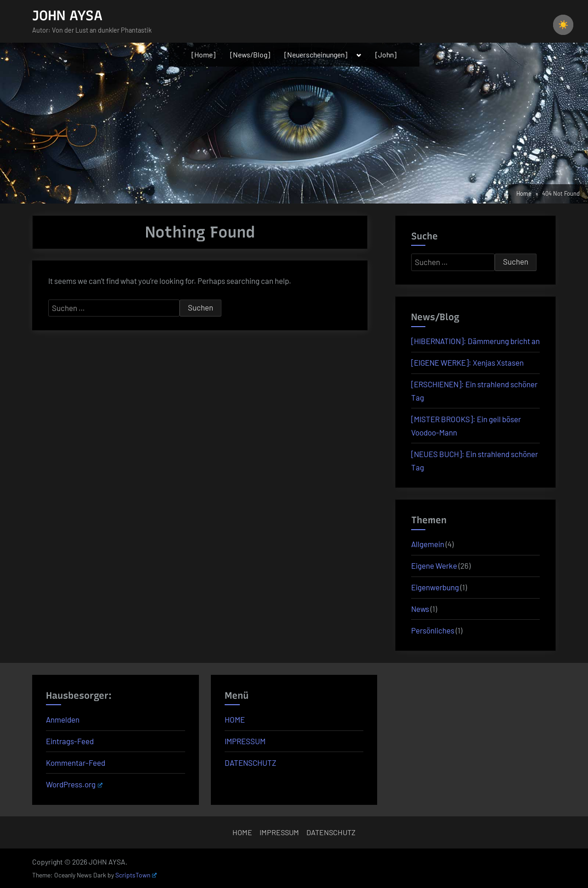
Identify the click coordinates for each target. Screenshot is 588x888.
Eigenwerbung (435, 587)
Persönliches (433, 630)
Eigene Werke (434, 566)
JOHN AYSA (67, 15)
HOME (235, 719)
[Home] (204, 54)
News (420, 609)
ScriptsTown (136, 875)
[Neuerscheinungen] (316, 54)
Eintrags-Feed (70, 741)
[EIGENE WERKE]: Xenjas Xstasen (467, 362)
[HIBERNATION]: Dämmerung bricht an (475, 341)
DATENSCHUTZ (250, 763)
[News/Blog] (250, 54)
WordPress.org (74, 784)
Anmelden (63, 719)
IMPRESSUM (245, 741)
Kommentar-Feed (76, 763)
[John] (386, 54)
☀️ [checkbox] (563, 25)
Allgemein (428, 544)
